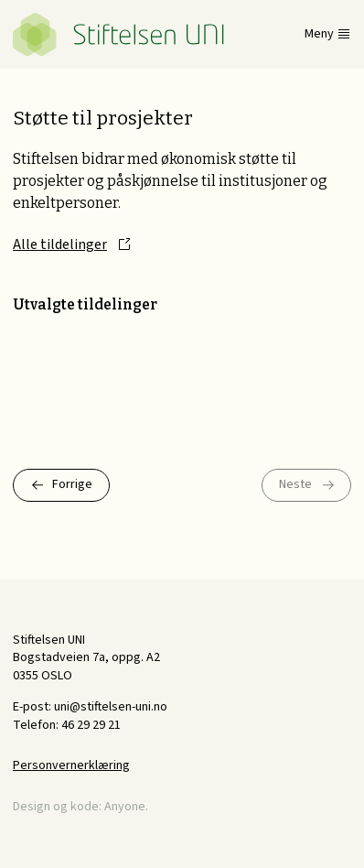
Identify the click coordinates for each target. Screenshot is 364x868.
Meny (319, 34)
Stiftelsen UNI (118, 34)
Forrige (72, 484)
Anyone (125, 807)
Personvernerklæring (71, 765)
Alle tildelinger (60, 244)
